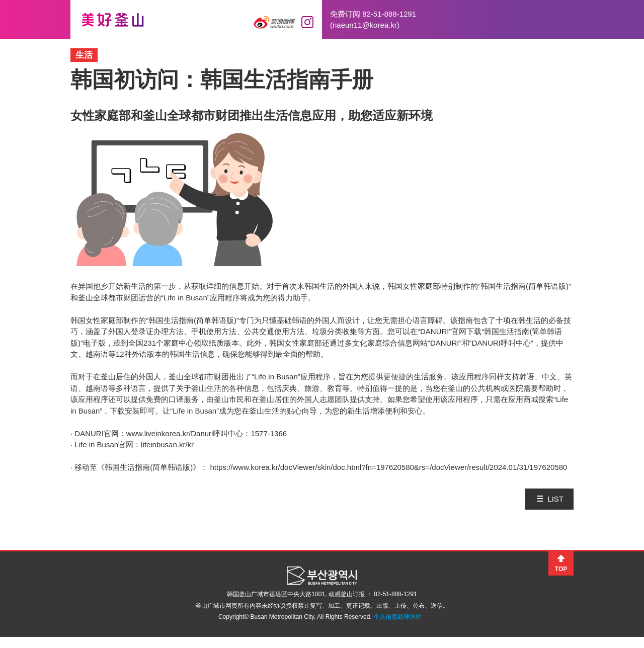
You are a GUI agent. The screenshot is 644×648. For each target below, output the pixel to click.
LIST (555, 499)
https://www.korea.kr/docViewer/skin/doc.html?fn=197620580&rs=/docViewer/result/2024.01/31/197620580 (389, 467)
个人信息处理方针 (397, 617)
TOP (561, 569)
